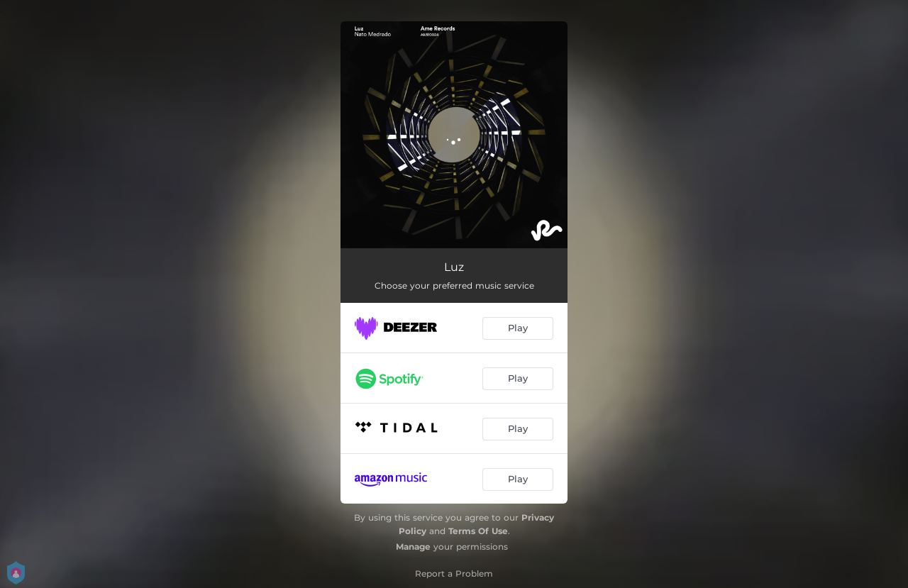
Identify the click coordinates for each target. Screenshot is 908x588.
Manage (413, 547)
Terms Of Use (478, 531)
